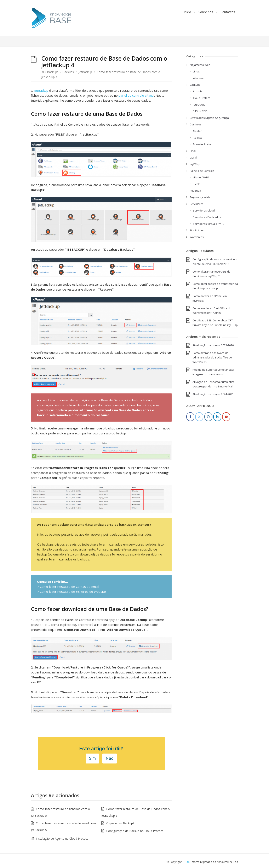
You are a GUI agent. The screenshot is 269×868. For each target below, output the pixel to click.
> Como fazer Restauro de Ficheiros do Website (71, 591)
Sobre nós (206, 12)
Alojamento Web (200, 65)
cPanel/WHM (201, 177)
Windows (199, 78)
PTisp (186, 862)
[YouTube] (226, 417)
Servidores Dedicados (207, 217)
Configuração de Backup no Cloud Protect (135, 831)
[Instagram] (208, 417)
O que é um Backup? (120, 823)
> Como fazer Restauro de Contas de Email (68, 587)
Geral (193, 157)
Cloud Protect (201, 98)
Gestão (198, 131)
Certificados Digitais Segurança (209, 118)
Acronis (198, 91)
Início (187, 12)
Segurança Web (200, 197)
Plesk (196, 184)
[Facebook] (190, 417)
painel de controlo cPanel (136, 95)
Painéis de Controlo (202, 171)
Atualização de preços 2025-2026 (213, 345)
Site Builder (197, 230)
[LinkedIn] (217, 417)
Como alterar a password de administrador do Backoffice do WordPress (212, 357)
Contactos (228, 12)
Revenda (195, 191)
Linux (196, 71)
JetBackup (85, 72)
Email (193, 151)
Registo (198, 138)
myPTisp (195, 164)
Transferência (202, 144)
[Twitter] (199, 417)
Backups (53, 72)
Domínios (196, 124)
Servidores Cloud (204, 210)
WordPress (197, 237)
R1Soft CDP (200, 111)
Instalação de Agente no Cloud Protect (62, 839)
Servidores (197, 204)
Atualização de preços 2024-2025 (213, 394)
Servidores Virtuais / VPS (209, 224)
